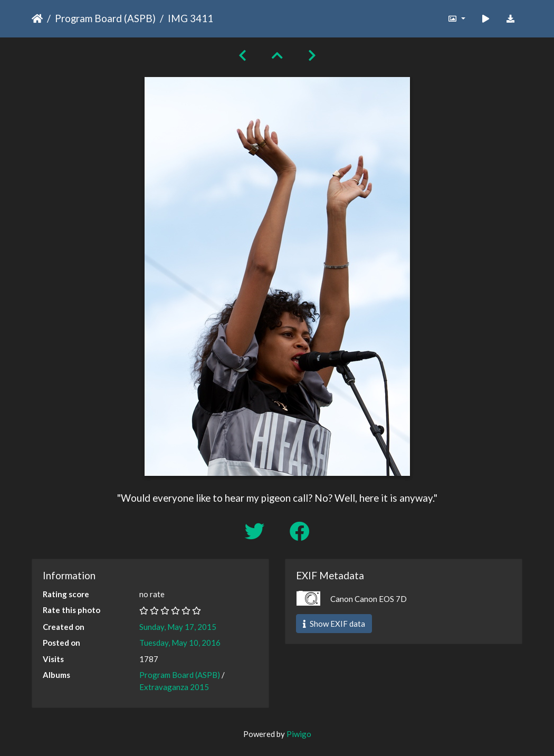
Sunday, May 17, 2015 (178, 627)
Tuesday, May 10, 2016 (180, 643)
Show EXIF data (334, 624)
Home (37, 18)
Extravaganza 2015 (174, 687)
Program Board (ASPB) (105, 18)
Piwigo (299, 734)
